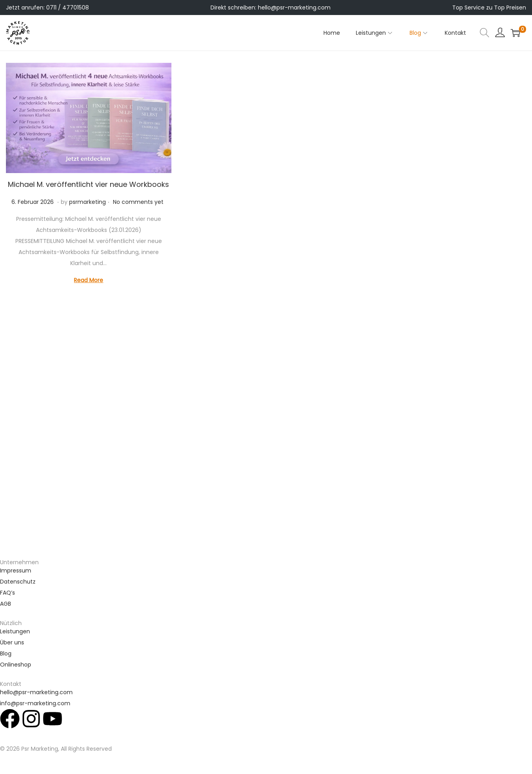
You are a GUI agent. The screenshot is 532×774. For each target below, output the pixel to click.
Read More (88, 280)
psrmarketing (87, 202)
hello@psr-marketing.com (294, 8)
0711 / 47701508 (68, 8)
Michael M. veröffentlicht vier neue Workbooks (88, 184)
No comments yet (138, 202)
